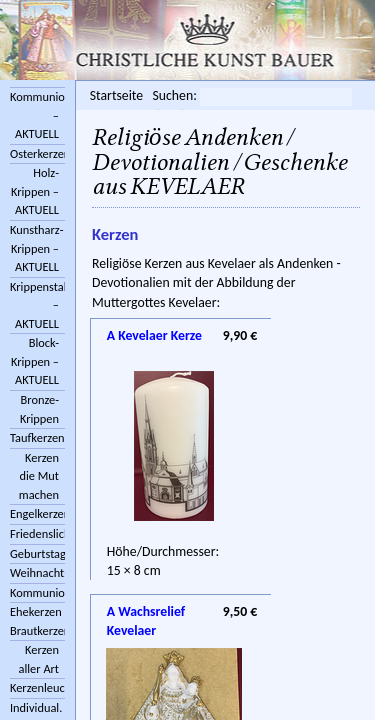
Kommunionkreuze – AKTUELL (37, 115)
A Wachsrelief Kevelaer (146, 613)
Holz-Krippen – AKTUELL (35, 191)
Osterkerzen (37, 153)
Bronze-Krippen (39, 409)
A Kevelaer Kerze (154, 335)
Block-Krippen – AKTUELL (35, 361)
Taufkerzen (37, 437)
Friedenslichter (37, 533)
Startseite (116, 95)
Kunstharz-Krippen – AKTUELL (37, 248)
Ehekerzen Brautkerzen (37, 621)
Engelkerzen (37, 513)
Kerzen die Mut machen (39, 476)
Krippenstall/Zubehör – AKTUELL (37, 305)
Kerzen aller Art (39, 659)
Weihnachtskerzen (37, 572)
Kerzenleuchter (37, 687)
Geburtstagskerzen (37, 553)
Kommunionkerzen (37, 592)
